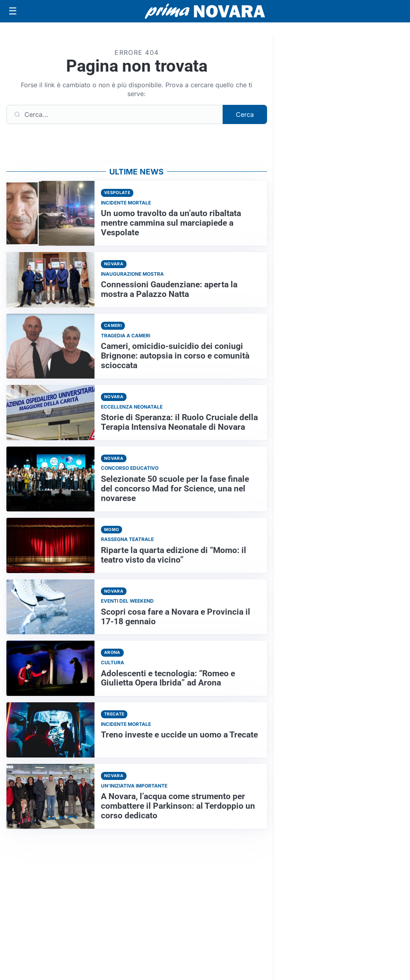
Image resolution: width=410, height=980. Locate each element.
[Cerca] (115, 114)
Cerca (245, 114)
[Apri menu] (13, 11)
